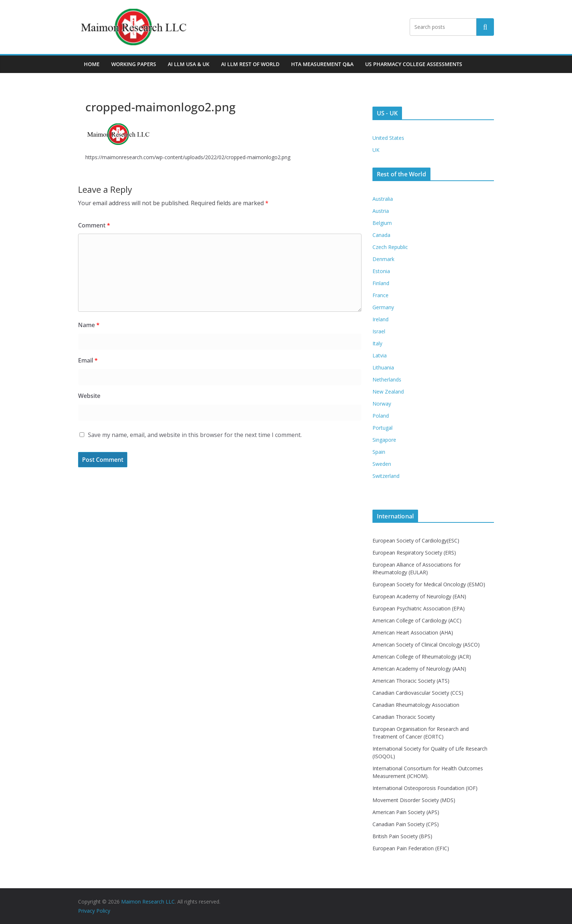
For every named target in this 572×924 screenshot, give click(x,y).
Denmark (383, 259)
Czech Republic (390, 247)
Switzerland (386, 476)
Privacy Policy (94, 911)
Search (485, 27)
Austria (381, 211)
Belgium (382, 223)
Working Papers (134, 64)
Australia (383, 199)
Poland (381, 416)
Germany (383, 307)
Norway (382, 404)
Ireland (380, 319)
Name (89, 325)
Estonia (381, 271)
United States (388, 138)
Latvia (380, 355)
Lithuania (383, 367)
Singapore (384, 440)
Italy (377, 343)
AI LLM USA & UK (189, 64)
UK (376, 150)
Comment (94, 225)
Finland (381, 283)
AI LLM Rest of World (250, 64)
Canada (381, 235)
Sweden (382, 464)
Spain (379, 452)
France (380, 295)
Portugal (382, 428)
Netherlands (387, 379)
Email (88, 360)
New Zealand (388, 392)
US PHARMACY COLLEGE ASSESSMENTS (414, 64)
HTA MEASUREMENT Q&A (322, 64)
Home (92, 64)
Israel (379, 331)
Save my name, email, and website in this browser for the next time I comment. (195, 435)
